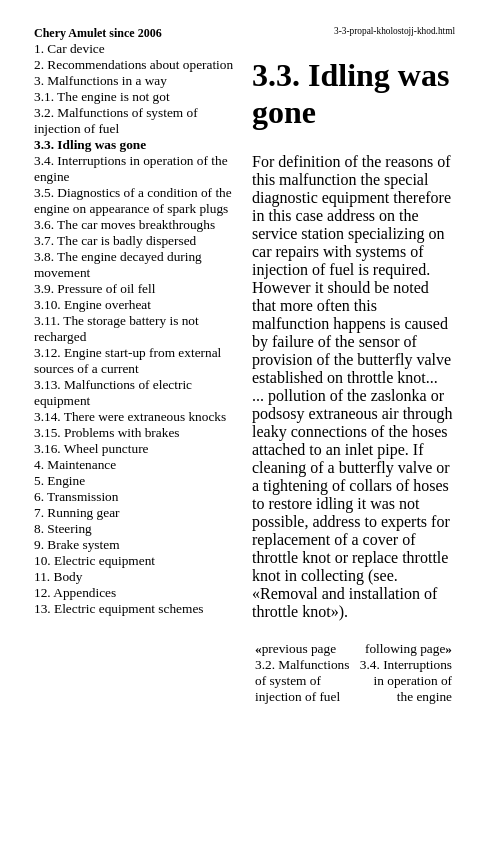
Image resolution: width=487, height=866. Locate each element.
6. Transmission (76, 496)
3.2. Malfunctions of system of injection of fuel (116, 120)
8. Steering (63, 528)
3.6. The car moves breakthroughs (124, 224)
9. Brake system (77, 544)
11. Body (58, 576)
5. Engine (59, 480)
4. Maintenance (75, 464)
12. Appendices (75, 592)
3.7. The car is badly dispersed (115, 240)
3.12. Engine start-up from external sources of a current (127, 360)
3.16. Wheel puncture (91, 448)
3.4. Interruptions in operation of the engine (406, 680)
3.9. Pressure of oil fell (94, 288)
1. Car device (69, 48)
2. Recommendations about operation (133, 64)
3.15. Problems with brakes (106, 432)
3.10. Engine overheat (92, 304)
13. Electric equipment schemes (119, 608)
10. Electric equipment (94, 560)
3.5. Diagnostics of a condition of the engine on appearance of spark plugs (133, 200)
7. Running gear (77, 512)
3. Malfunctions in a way (100, 80)
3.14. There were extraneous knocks (130, 416)
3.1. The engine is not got (102, 96)
